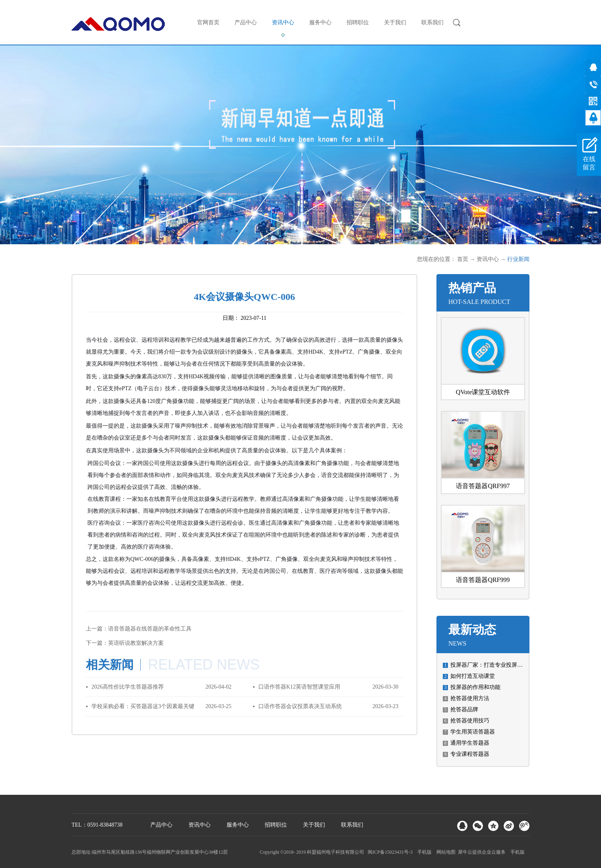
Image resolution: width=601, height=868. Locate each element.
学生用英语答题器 (473, 732)
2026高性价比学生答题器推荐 (128, 687)
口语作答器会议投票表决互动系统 (300, 706)
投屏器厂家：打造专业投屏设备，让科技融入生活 (512, 665)
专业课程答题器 (470, 754)
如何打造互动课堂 (473, 676)
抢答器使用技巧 (470, 721)
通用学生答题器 (470, 743)
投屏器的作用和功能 (475, 687)
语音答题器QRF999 (483, 580)
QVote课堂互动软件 (483, 392)
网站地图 (445, 852)
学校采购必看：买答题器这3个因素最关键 (143, 706)
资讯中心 (488, 259)
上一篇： (139, 629)
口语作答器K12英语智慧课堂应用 (299, 687)
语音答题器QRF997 (483, 486)
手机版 (423, 852)
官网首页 (208, 22)
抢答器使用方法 (470, 698)
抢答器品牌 (464, 709)
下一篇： (125, 643)
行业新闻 (518, 259)
